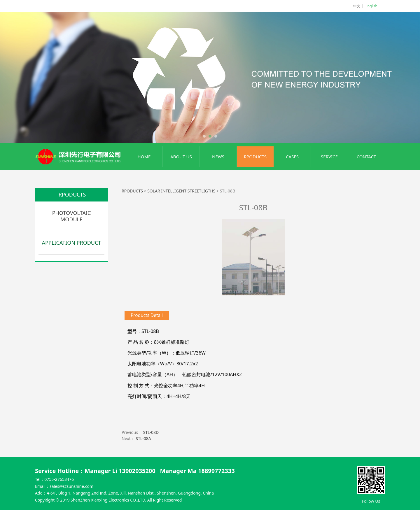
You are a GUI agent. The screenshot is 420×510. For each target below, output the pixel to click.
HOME (144, 157)
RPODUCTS (255, 157)
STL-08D (151, 432)
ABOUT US (181, 157)
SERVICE (329, 157)
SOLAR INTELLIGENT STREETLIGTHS (182, 191)
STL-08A (143, 438)
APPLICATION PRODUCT (72, 243)
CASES (292, 157)
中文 (357, 6)
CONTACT (366, 157)
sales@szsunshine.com (71, 486)
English (371, 6)
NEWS (218, 157)
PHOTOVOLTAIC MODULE (72, 216)
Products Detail (147, 315)
